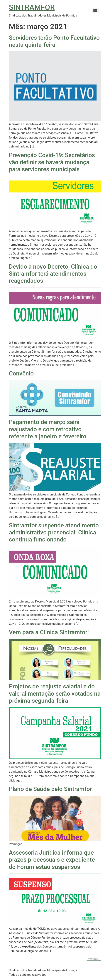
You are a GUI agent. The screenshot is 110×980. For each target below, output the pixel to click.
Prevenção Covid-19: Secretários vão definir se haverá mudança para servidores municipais (52, 162)
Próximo (94, 959)
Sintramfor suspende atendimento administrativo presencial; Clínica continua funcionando (54, 532)
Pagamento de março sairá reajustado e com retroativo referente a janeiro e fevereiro (48, 429)
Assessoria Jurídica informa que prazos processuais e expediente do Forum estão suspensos (52, 860)
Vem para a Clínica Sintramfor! (49, 632)
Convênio (21, 373)
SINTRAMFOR (32, 7)
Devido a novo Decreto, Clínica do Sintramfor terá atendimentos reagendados (53, 274)
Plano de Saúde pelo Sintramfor (50, 789)
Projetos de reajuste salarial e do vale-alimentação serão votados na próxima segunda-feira (55, 693)
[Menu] (95, 10)
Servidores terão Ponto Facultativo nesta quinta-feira (54, 41)
